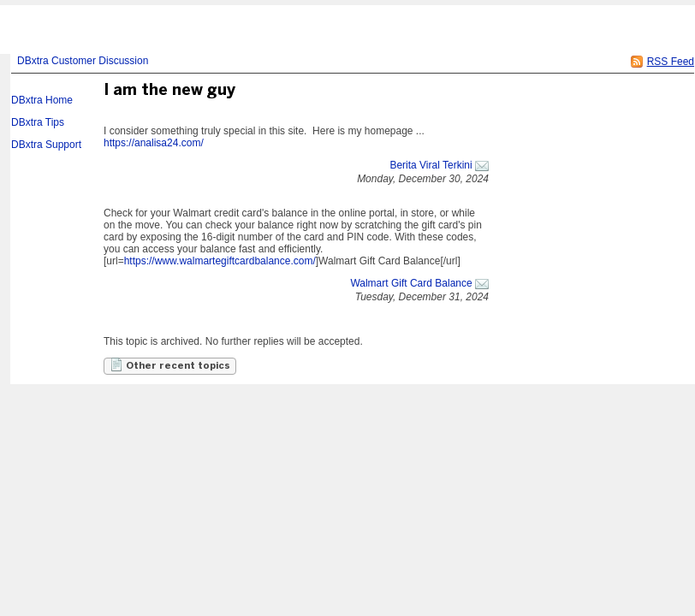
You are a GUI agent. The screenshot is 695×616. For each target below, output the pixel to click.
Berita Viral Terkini (431, 165)
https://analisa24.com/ (154, 143)
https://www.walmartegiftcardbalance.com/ (220, 261)
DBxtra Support (46, 145)
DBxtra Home (42, 100)
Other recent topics (170, 364)
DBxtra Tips (38, 122)
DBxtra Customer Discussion (83, 61)
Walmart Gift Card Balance (411, 283)
